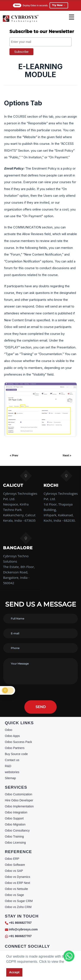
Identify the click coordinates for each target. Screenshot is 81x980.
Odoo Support (14, 818)
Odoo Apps (12, 736)
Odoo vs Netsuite (16, 889)
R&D (8, 766)
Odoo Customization (19, 794)
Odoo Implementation (19, 806)
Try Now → (59, 5)
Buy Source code (16, 754)
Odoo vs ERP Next (18, 883)
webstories (12, 772)
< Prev (14, 455)
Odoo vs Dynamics (18, 877)
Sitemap (10, 778)
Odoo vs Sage (15, 895)
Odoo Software (15, 865)
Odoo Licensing (15, 843)
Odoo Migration (15, 824)
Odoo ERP (12, 859)
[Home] (20, 22)
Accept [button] (14, 972)
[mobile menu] (72, 17)
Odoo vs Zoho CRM (18, 907)
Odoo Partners (15, 748)
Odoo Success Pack (19, 742)
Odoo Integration (16, 812)
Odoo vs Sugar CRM (19, 901)
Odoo (9, 730)
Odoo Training (14, 836)
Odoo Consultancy (17, 830)
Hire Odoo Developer (19, 800)
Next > (67, 455)
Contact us (12, 760)
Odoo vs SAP (14, 871)
